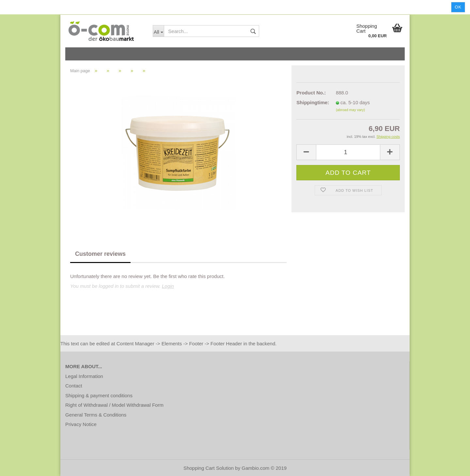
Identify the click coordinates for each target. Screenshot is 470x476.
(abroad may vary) (350, 110)
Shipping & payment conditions (99, 395)
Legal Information (84, 376)
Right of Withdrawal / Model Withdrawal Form (114, 405)
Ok (458, 7)
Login (168, 286)
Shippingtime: (311, 102)
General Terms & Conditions (96, 415)
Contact (74, 386)
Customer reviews (100, 254)
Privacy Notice (81, 424)
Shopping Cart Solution (209, 468)
